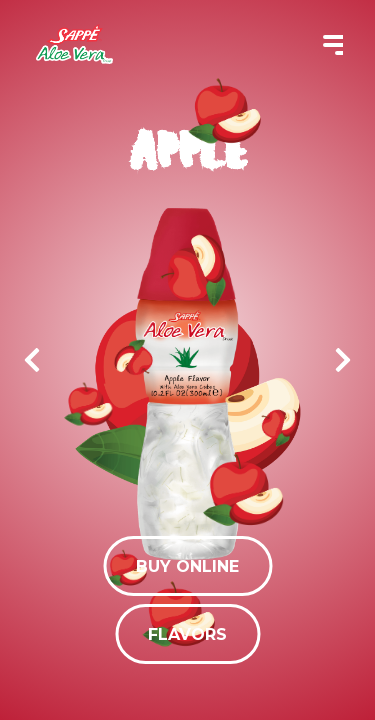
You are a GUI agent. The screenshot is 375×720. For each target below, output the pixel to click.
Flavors (187, 634)
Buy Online (187, 566)
